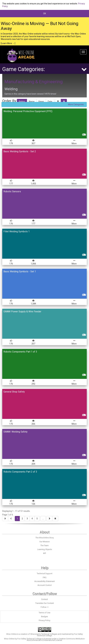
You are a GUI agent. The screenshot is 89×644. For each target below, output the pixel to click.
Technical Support (45, 573)
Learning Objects (45, 549)
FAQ (45, 577)
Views (41, 101)
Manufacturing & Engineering (34, 82)
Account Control (45, 585)
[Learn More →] (8, 43)
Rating (22, 101)
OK (45, 13)
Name (32, 101)
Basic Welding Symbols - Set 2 (20, 151)
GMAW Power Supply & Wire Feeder (22, 312)
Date (50, 101)
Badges (44, 616)
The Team (44, 545)
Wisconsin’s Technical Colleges (44, 634)
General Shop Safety (14, 392)
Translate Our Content (45, 603)
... (43, 519)
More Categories (76, 104)
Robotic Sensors (12, 191)
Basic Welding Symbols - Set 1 (20, 271)
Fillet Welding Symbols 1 (17, 231)
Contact (44, 599)
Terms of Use (44, 613)
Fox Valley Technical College (29, 639)
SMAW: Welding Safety (15, 432)
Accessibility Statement (45, 581)
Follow (45, 607)
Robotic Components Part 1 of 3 (20, 352)
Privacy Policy (44, 620)
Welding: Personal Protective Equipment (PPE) (28, 111)
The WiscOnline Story (45, 538)
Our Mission (44, 542)
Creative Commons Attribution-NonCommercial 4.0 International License (56, 639)
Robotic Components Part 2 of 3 (20, 472)
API (44, 553)
